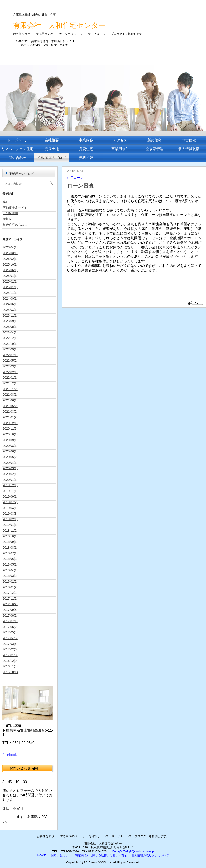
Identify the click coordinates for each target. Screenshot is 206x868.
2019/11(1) (10, 491)
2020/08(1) (10, 446)
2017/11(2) (10, 598)
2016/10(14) (11, 672)
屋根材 (7, 219)
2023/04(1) (10, 332)
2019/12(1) (10, 485)
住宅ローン (75, 178)
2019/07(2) (10, 502)
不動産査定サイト (15, 208)
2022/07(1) (10, 355)
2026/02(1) (10, 259)
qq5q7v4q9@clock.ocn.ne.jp (135, 851)
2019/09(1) (10, 497)
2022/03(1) (10, 366)
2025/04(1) (10, 276)
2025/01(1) (10, 287)
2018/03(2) (10, 576)
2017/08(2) (10, 615)
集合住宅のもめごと (17, 225)
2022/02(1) (10, 372)
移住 (6, 202)
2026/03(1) (10, 253)
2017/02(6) (10, 649)
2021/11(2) (10, 389)
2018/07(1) (10, 553)
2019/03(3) (10, 514)
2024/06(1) (10, 304)
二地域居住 (10, 213)
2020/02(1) (10, 474)
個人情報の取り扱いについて (150, 855)
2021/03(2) (10, 412)
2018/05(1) (10, 564)
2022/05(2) (10, 361)
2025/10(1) (10, 264)
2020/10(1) (10, 434)
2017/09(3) (10, 610)
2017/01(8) (10, 655)
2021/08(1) (10, 395)
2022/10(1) (10, 344)
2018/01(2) (10, 587)
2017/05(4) (10, 632)
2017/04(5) (10, 638)
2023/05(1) (10, 327)
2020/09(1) (10, 440)
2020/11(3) (10, 428)
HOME (42, 855)
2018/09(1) (10, 542)
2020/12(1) (10, 423)
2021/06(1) (10, 400)
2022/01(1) (10, 378)
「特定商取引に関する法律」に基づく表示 (100, 855)
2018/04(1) (10, 570)
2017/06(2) (10, 627)
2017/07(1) (10, 621)
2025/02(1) (10, 281)
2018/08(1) (10, 548)
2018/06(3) (10, 559)
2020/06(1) (10, 451)
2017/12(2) (10, 593)
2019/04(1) (10, 508)
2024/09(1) (10, 298)
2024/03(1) (10, 310)
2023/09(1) (10, 321)
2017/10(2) (10, 604)
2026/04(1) (10, 247)
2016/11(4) (10, 666)
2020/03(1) (10, 468)
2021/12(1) (10, 383)
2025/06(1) (10, 270)
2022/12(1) (10, 338)
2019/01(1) (10, 525)
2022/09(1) (10, 349)
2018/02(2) (10, 581)
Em (114, 851)
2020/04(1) (10, 463)
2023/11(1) (10, 315)
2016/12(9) (10, 661)
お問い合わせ (59, 855)
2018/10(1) (10, 536)
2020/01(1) (10, 480)
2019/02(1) (10, 519)
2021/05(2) (10, 406)
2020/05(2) (10, 457)
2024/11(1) (10, 293)
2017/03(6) (10, 644)
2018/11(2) (10, 531)
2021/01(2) (10, 417)
